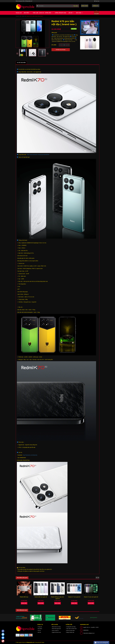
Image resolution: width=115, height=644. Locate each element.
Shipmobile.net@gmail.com (89, 633)
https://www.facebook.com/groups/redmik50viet (38, 155)
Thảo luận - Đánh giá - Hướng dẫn (43, 13)
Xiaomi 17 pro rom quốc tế (91, 597)
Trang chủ (19, 13)
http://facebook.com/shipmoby (30, 455)
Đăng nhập (85, 6)
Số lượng (54, 45)
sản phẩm (97, 14)
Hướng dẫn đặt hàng (61, 13)
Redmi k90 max (24, 597)
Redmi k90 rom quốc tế (41, 597)
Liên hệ (71, 13)
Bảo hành (80, 13)
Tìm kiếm (76, 6)
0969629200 (86, 630)
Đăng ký (96, 6)
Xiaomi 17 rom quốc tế (74, 597)
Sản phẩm (27, 13)
